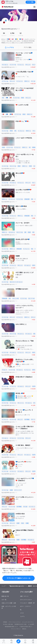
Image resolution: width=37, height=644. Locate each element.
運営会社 (24, 629)
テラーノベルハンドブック (15, 622)
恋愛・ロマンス (24, 596)
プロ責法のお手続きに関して (26, 627)
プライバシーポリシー (16, 629)
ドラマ (22, 613)
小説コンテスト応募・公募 (9, 603)
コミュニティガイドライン (28, 622)
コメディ (22, 616)
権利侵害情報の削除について (11, 627)
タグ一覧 (4, 600)
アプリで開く (30, 2)
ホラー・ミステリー (25, 606)
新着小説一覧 (5, 596)
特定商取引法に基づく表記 (21, 624)
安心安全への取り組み (8, 624)
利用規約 (5, 622)
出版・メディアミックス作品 (9, 607)
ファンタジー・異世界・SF (27, 603)
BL (21, 610)
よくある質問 (31, 624)
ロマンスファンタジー (26, 600)
